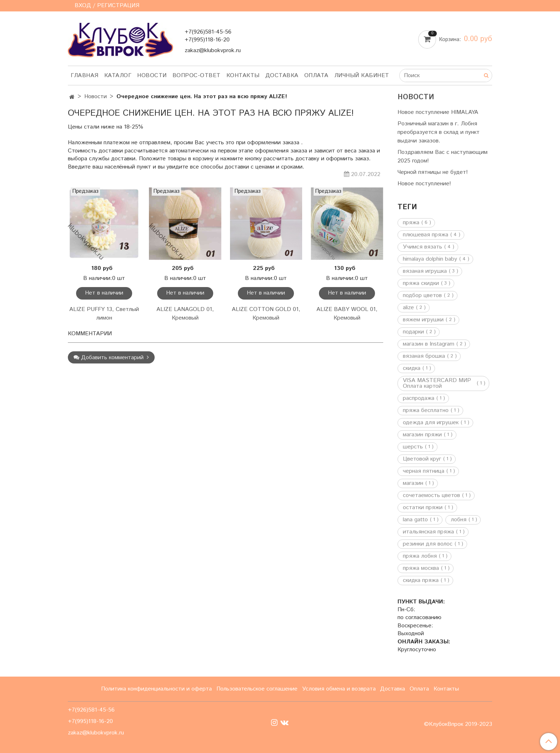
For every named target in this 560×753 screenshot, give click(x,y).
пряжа (411, 223)
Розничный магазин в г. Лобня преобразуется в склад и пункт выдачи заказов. (439, 132)
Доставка (282, 76)
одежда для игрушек (431, 423)
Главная (85, 76)
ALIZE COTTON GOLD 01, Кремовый (266, 314)
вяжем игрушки (423, 320)
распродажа (419, 398)
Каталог (118, 76)
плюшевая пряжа (426, 235)
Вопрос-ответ (197, 76)
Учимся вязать (422, 247)
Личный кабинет (362, 76)
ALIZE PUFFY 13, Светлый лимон (104, 314)
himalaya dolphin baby (430, 259)
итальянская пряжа (428, 532)
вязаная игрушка (425, 271)
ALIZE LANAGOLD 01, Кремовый (185, 314)
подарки (413, 332)
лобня (459, 520)
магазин (413, 483)
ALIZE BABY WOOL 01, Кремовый (347, 314)
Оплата (316, 76)
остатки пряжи (423, 508)
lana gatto (415, 520)
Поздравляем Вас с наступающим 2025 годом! (442, 157)
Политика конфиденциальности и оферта (156, 689)
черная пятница (424, 471)
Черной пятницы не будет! (433, 172)
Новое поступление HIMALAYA (438, 112)
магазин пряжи (422, 435)
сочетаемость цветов (431, 496)
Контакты (243, 76)
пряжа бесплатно (426, 411)
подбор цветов (422, 296)
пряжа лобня (420, 556)
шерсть (413, 447)
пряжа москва (421, 568)
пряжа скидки (421, 283)
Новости (152, 76)
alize (408, 308)
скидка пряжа (421, 581)
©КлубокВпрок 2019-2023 (458, 724)
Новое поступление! (424, 184)
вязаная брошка (424, 356)
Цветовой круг (422, 459)
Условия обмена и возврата (339, 689)
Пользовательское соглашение (257, 689)
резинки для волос (428, 544)
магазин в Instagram (429, 344)
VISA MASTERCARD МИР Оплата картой (437, 383)
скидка (412, 368)
